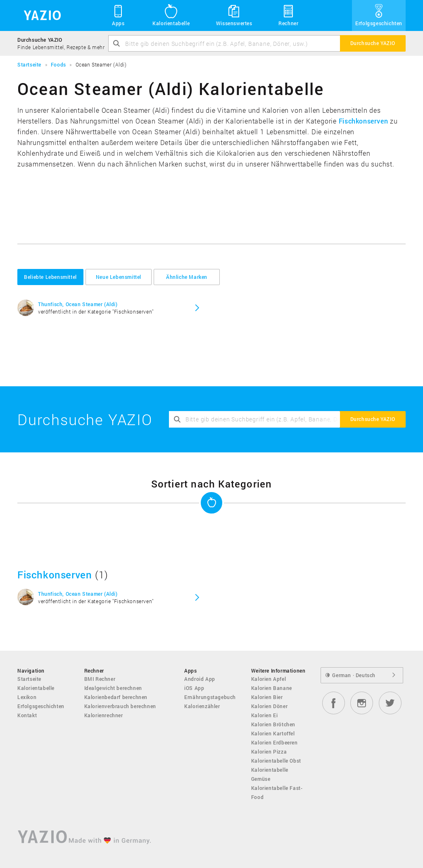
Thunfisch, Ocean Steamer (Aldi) (78, 304)
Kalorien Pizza (269, 751)
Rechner (288, 15)
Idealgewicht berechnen (113, 688)
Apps (118, 15)
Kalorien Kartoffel (273, 733)
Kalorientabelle (171, 15)
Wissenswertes (234, 15)
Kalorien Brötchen (273, 724)
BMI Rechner (100, 679)
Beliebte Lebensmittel (50, 277)
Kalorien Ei (265, 715)
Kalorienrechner (104, 715)
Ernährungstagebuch (210, 697)
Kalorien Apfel (269, 679)
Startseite (29, 679)
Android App (200, 679)
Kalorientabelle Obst (276, 761)
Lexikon (27, 697)
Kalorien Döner (269, 706)
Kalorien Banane (272, 688)
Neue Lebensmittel (119, 277)
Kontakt (27, 715)
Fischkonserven (363, 121)
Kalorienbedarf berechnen (116, 697)
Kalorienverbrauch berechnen (120, 706)
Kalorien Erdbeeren (274, 742)
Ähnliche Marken (187, 277)
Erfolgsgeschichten (379, 15)
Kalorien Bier (267, 697)
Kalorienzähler (202, 706)
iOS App (194, 688)
